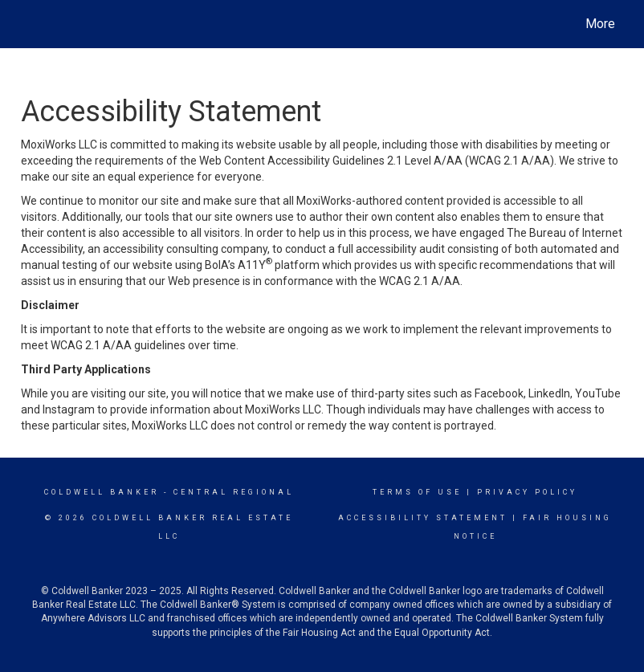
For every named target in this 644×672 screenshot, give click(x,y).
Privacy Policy (527, 492)
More (600, 24)
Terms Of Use (417, 492)
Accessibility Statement (423, 518)
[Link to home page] (29, 24)
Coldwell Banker (102, 492)
